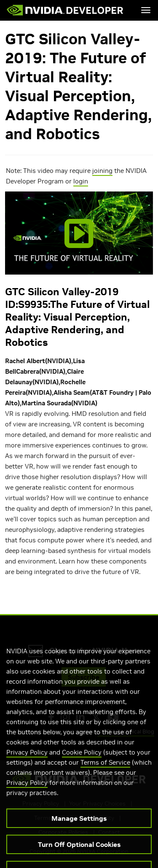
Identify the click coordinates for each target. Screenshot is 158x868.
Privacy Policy (27, 759)
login (81, 181)
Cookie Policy (82, 759)
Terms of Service (105, 770)
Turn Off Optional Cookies (79, 852)
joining (102, 171)
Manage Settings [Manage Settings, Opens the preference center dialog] (79, 825)
